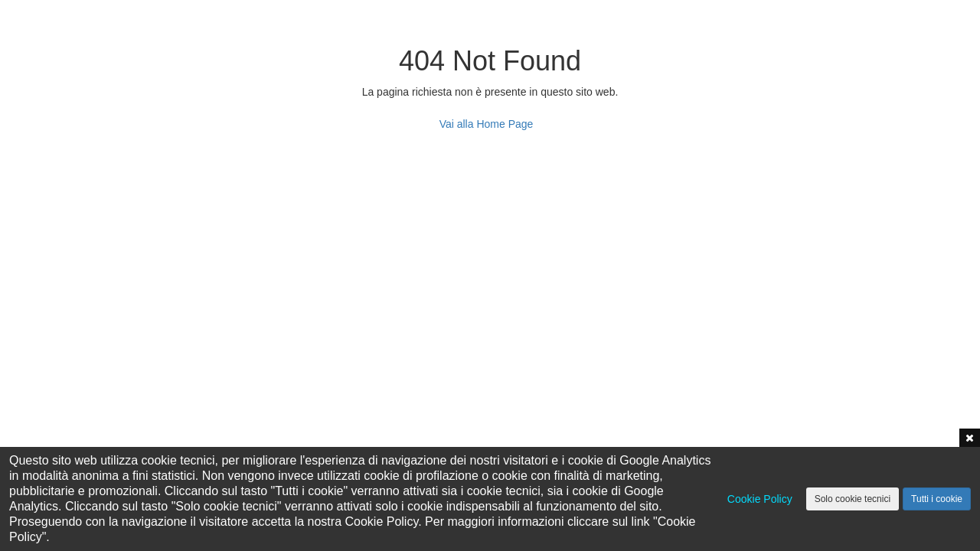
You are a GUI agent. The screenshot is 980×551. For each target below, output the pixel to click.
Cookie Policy (760, 499)
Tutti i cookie (937, 499)
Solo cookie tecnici (853, 499)
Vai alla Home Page (487, 124)
